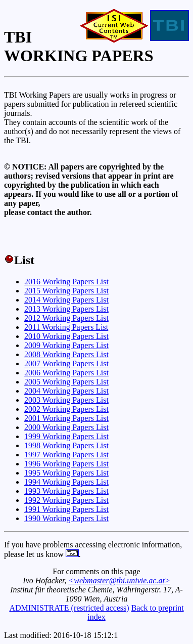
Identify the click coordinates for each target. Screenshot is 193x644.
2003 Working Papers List (66, 400)
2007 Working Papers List (66, 363)
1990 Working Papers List (66, 518)
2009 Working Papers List (66, 345)
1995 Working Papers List (66, 473)
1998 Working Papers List (66, 445)
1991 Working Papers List (66, 509)
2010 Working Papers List (66, 336)
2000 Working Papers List (66, 427)
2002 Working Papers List (66, 409)
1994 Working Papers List (66, 482)
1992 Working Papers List (66, 500)
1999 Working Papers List (66, 436)
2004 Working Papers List (66, 391)
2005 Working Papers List (66, 382)
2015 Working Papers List (66, 291)
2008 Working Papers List (66, 354)
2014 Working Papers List (66, 300)
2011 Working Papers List (66, 327)
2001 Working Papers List (66, 418)
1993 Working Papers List (66, 491)
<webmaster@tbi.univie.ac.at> (119, 581)
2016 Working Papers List (66, 282)
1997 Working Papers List (66, 455)
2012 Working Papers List (66, 318)
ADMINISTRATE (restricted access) (69, 608)
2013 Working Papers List (66, 309)
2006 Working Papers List (66, 373)
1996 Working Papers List (66, 464)
